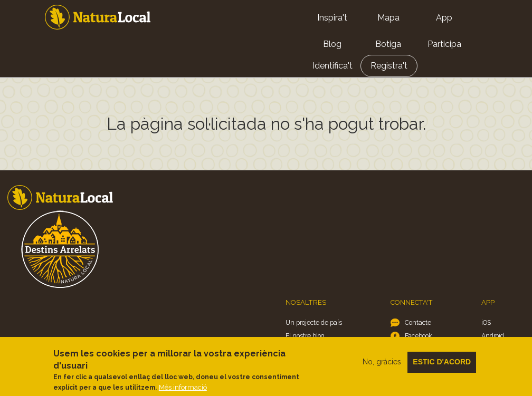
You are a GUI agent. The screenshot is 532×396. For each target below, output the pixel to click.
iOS (486, 322)
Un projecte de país (314, 322)
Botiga (388, 44)
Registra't (389, 66)
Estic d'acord (442, 367)
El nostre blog (305, 336)
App (444, 18)
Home (98, 17)
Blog (332, 44)
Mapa (388, 18)
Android (493, 336)
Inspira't (332, 18)
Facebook (419, 336)
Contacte (418, 322)
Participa (444, 44)
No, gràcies (382, 367)
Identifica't (332, 66)
